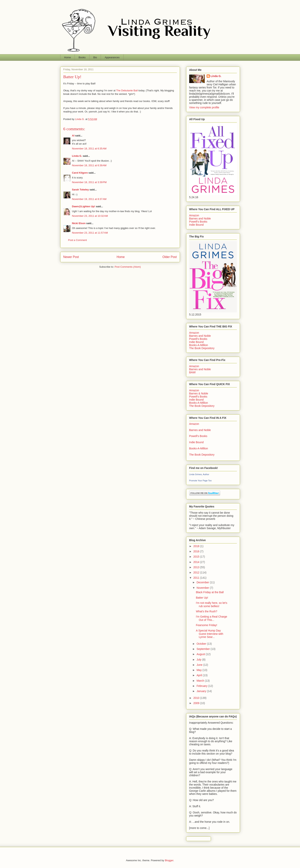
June (200, 665)
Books (82, 57)
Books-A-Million (199, 345)
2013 (197, 567)
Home (67, 57)
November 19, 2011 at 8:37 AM (89, 199)
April (200, 675)
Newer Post (71, 257)
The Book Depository (202, 348)
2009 (197, 703)
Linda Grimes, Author (199, 474)
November (203, 588)
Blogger (169, 860)
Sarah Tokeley (80, 190)
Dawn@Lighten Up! (84, 206)
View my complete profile (204, 107)
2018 (197, 546)
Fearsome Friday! (206, 625)
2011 (197, 578)
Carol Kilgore (80, 173)
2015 (197, 557)
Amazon (194, 215)
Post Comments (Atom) (128, 267)
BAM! (193, 372)
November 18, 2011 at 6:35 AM (89, 149)
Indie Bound (196, 225)
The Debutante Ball (127, 90)
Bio (95, 57)
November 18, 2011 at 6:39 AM (89, 165)
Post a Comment (78, 240)
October (202, 644)
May (199, 670)
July (199, 660)
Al (73, 136)
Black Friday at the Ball (210, 592)
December (203, 582)
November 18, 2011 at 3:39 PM (89, 182)
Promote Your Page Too (200, 481)
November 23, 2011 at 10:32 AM (90, 216)
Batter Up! (202, 598)
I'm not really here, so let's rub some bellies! (211, 605)
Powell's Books (198, 222)
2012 (197, 572)
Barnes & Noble (199, 393)
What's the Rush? (206, 611)
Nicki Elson (79, 223)
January (202, 691)
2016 (197, 551)
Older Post (170, 257)
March (201, 681)
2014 (197, 562)
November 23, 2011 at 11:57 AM (90, 233)
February (202, 686)
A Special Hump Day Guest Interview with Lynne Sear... (209, 634)
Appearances (112, 57)
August (201, 654)
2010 (197, 698)
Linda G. (77, 156)
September (204, 649)
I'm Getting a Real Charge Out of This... (211, 618)
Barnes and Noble (200, 218)
